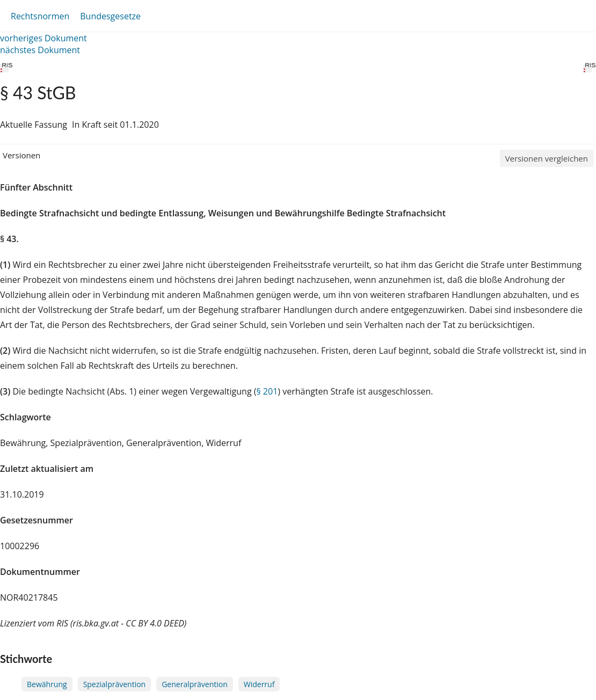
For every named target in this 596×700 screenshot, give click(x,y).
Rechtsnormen (40, 16)
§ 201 (267, 391)
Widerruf (259, 684)
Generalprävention (195, 684)
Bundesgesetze (110, 16)
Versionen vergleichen (547, 158)
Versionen (21, 155)
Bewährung (47, 684)
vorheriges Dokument (43, 38)
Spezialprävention (115, 684)
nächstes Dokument (40, 50)
